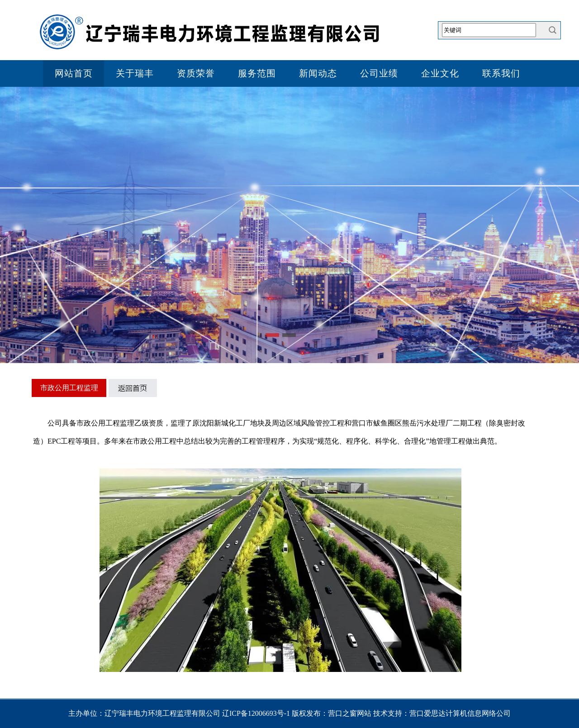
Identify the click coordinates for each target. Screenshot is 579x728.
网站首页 (74, 73)
